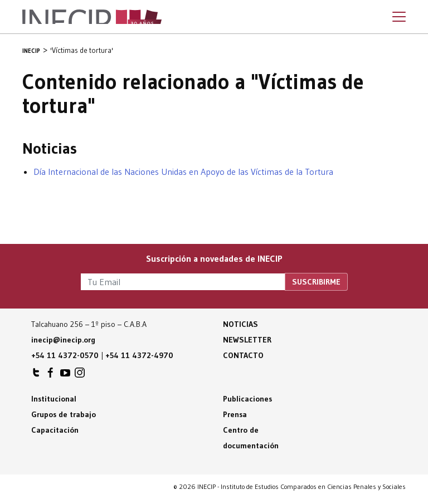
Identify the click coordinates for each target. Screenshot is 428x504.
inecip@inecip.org (63, 340)
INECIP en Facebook (51, 375)
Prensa (235, 414)
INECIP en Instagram (80, 375)
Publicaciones (247, 399)
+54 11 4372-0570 (65, 355)
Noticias (240, 324)
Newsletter (247, 340)
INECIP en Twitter (36, 375)
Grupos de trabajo (64, 414)
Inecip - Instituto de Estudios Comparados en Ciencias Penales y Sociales (92, 17)
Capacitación (55, 430)
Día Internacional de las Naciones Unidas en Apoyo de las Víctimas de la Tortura (183, 172)
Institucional (54, 399)
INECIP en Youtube (65, 375)
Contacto (243, 355)
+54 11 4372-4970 (139, 355)
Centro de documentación (251, 438)
